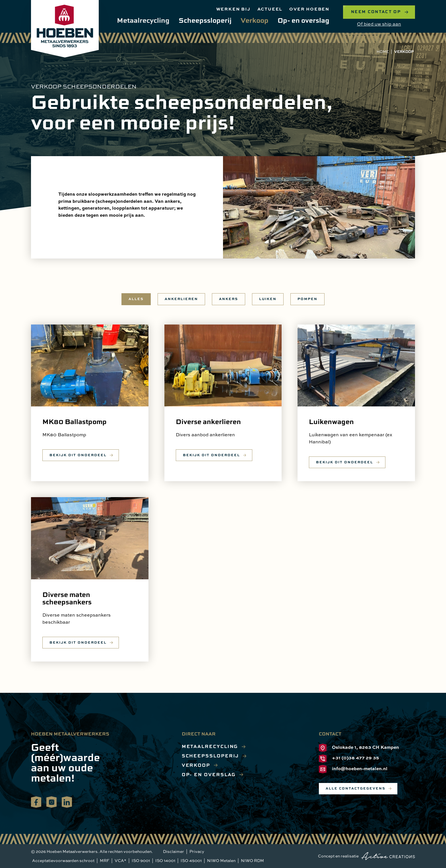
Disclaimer (174, 851)
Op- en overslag (303, 20)
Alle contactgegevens (356, 788)
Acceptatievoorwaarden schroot (63, 860)
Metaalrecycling (143, 20)
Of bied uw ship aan (379, 24)
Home (383, 51)
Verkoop (255, 20)
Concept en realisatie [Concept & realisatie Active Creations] (366, 856)
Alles (136, 299)
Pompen (307, 299)
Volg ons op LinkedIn (67, 801)
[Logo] (65, 29)
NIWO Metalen (221, 860)
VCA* (120, 860)
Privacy (197, 851)
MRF (105, 860)
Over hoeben (309, 9)
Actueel (270, 9)
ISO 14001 (165, 860)
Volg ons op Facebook (36, 801)
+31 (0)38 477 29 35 (349, 758)
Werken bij (233, 9)
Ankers (229, 299)
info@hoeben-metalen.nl (353, 769)
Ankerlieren (181, 299)
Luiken (268, 299)
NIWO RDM (252, 860)
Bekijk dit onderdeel (78, 455)
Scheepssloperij (205, 20)
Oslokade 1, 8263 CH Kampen (359, 748)
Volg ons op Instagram (51, 801)
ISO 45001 (191, 860)
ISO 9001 (141, 860)
